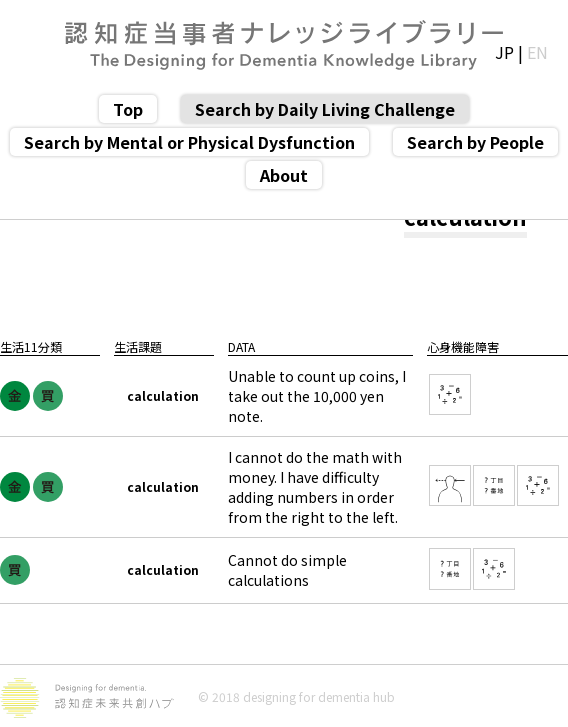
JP (504, 52)
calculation (163, 395)
